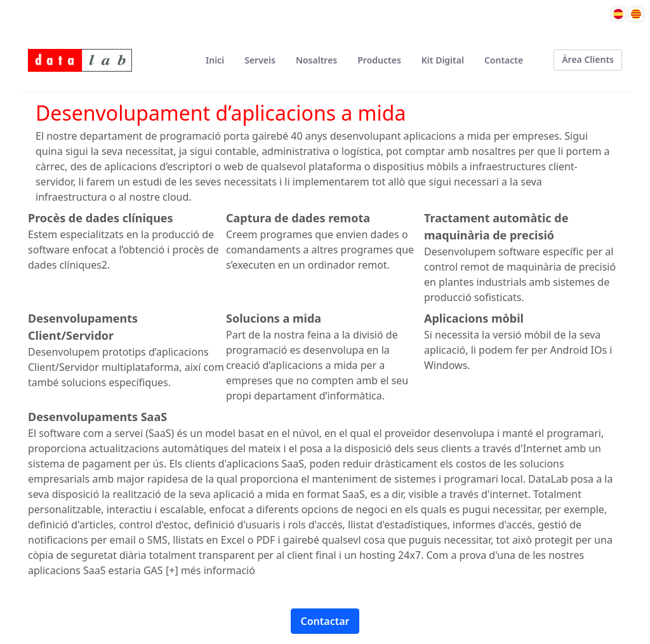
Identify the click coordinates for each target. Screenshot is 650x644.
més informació (218, 570)
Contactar (325, 621)
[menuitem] (215, 60)
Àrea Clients (588, 59)
